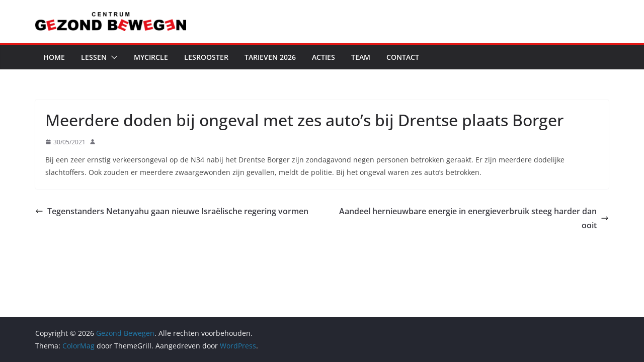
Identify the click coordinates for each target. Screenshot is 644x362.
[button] (112, 57)
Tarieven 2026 (270, 57)
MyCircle (151, 57)
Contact (403, 57)
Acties (324, 57)
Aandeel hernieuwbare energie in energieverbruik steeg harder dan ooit (474, 218)
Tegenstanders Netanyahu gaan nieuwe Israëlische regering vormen (172, 211)
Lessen (94, 57)
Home (54, 57)
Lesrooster (206, 57)
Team (361, 57)
